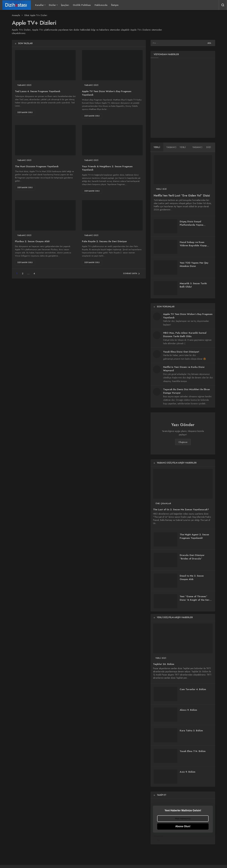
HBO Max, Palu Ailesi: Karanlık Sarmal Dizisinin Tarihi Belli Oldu (185, 335)
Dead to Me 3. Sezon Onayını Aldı (192, 578)
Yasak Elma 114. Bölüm (193, 751)
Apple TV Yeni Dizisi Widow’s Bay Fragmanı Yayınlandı (107, 93)
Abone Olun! (183, 826)
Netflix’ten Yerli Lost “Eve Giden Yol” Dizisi (182, 196)
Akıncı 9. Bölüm (188, 710)
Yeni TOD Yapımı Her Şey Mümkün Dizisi (194, 265)
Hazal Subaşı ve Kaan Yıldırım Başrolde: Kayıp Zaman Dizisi (193, 246)
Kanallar (39, 5)
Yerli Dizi (161, 189)
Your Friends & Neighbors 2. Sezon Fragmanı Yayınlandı (107, 168)
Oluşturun (183, 442)
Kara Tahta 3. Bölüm (191, 731)
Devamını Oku (25, 112)
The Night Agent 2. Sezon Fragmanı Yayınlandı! (194, 536)
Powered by (183, 838)
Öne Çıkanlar (163, 504)
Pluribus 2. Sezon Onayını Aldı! (32, 242)
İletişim (115, 5)
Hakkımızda (101, 5)
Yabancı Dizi (24, 85)
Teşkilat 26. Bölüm (164, 664)
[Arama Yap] (223, 5)
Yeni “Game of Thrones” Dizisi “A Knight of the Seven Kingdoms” (196, 600)
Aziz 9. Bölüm (188, 772)
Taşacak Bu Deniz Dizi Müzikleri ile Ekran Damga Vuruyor (186, 391)
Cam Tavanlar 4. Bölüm (193, 689)
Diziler (52, 5)
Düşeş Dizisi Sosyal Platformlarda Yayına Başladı (191, 225)
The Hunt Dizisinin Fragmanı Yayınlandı (37, 166)
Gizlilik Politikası (82, 5)
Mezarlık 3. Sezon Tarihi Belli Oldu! (193, 285)
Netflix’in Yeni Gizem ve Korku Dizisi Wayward (184, 369)
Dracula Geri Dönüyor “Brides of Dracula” (192, 557)
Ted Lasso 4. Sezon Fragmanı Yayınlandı (38, 91)
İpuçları (65, 5)
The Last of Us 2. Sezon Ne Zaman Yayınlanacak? (181, 510)
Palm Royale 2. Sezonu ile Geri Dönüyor (104, 242)
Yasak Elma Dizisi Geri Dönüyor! (181, 352)
